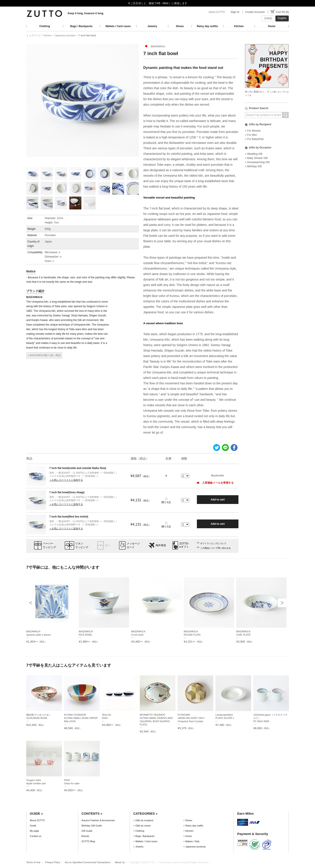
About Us (120, 862)
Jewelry (152, 26)
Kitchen (239, 26)
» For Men (251, 135)
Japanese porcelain (65, 35)
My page (34, 831)
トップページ (33, 35)
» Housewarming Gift (257, 162)
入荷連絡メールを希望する (215, 483)
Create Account (255, 12)
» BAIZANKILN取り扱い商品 (44, 355)
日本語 (268, 18)
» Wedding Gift (254, 154)
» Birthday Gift (253, 166)
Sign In (235, 12)
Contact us (36, 836)
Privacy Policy (53, 862)
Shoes (180, 26)
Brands (85, 836)
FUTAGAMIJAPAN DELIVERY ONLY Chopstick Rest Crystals (191, 718)
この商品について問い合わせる (215, 548)
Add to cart (218, 500)
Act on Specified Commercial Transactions (88, 862)
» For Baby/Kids (254, 139)
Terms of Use (33, 862)
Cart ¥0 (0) (282, 12)
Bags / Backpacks (81, 26)
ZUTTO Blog (88, 841)
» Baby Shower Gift (256, 158)
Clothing (45, 26)
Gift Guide (87, 831)
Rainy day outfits (207, 26)
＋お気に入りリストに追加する (66, 480)
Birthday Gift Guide (92, 826)
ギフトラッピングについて (213, 543)
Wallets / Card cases (118, 26)
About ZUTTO (217, 12)
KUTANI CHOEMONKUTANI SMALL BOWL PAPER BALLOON (81, 718)
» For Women (253, 131)
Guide (33, 826)
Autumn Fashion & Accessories (98, 820)
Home (272, 26)
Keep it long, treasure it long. (86, 13)
